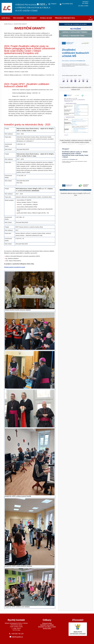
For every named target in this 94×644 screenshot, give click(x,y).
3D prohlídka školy (67, 4)
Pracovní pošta (47, 623)
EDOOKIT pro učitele (47, 625)
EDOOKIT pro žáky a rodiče (47, 627)
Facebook (42, 4)
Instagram (54, 4)
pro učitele (85, 3)
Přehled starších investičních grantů (15, 267)
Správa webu (47, 628)
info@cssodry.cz (17, 637)
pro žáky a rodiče (83, 6)
